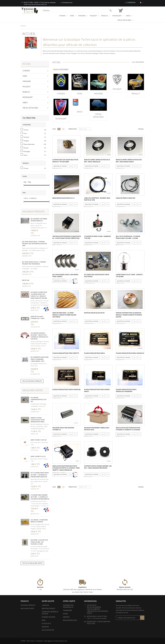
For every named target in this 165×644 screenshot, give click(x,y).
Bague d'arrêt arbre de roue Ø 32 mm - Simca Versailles (97, 161)
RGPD (44, 620)
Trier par (72, 129)
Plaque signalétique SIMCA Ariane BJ (66, 389)
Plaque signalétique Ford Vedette (66, 353)
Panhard (82, 16)
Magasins (45, 627)
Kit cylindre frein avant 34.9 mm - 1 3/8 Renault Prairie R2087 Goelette (40, 475)
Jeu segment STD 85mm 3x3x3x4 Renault (39, 220)
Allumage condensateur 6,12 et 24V (39, 399)
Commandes (67, 610)
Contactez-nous (66, 2)
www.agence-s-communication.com (56, 641)
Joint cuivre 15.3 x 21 (38, 456)
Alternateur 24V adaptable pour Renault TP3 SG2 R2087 (65, 161)
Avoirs (65, 614)
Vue (54, 129)
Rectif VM (26, 280)
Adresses (66, 617)
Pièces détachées (125, 20)
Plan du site (46, 624)
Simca (128, 16)
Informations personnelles (68, 606)
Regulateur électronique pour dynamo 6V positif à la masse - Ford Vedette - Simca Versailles (66, 468)
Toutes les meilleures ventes (32, 563)
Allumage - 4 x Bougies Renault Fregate (39, 521)
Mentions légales (48, 608)
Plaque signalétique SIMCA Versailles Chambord (126, 390)
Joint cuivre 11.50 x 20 (39, 440)
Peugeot (94, 16)
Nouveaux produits (28, 605)
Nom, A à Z (85, 129)
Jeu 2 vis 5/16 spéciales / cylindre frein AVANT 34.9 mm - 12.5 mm (128, 237)
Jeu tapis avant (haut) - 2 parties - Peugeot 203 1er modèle (34, 263)
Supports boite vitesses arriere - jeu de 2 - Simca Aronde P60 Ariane (98, 467)
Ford (72, 16)
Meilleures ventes (27, 608)
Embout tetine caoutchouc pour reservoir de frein (38, 420)
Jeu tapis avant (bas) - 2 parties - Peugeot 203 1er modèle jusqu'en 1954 (34, 244)
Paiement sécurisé (48, 617)
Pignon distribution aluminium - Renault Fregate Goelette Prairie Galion (129, 315)
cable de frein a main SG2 (125, 198)
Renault (105, 16)
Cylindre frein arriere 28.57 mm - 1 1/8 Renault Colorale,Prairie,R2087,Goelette (42, 497)
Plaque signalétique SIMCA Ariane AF (130, 353)
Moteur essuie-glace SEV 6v (94, 313)
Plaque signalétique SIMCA (94, 353)
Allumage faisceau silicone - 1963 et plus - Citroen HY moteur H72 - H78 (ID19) (40, 336)
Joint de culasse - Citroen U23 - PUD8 (37, 317)
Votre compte (69, 601)
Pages (141, 129)
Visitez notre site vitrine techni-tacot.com (35, 4)
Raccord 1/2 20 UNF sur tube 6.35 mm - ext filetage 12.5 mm (39, 542)
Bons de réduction (70, 620)
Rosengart (117, 16)
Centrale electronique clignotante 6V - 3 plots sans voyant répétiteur (67, 237)
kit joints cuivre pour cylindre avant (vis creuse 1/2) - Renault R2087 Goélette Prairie (39, 295)
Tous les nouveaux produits (32, 381)
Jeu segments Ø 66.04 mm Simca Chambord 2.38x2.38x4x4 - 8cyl (40, 359)
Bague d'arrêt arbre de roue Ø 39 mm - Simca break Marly (129, 161)
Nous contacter (48, 630)
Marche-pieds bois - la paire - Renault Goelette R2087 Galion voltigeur (64, 315)
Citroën (62, 16)
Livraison (45, 605)
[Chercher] (77, 11)
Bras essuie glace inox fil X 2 (63, 198)
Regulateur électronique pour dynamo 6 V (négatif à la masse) (128, 429)
